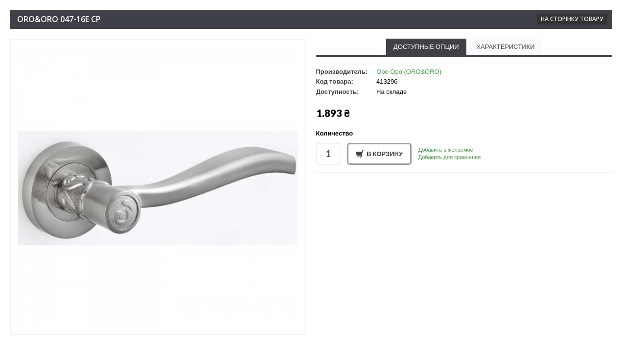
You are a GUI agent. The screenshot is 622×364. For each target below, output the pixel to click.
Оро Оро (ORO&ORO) (409, 72)
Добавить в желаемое (446, 150)
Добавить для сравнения (449, 157)
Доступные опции (426, 46)
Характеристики (505, 46)
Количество (335, 133)
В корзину (379, 154)
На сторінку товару (572, 19)
